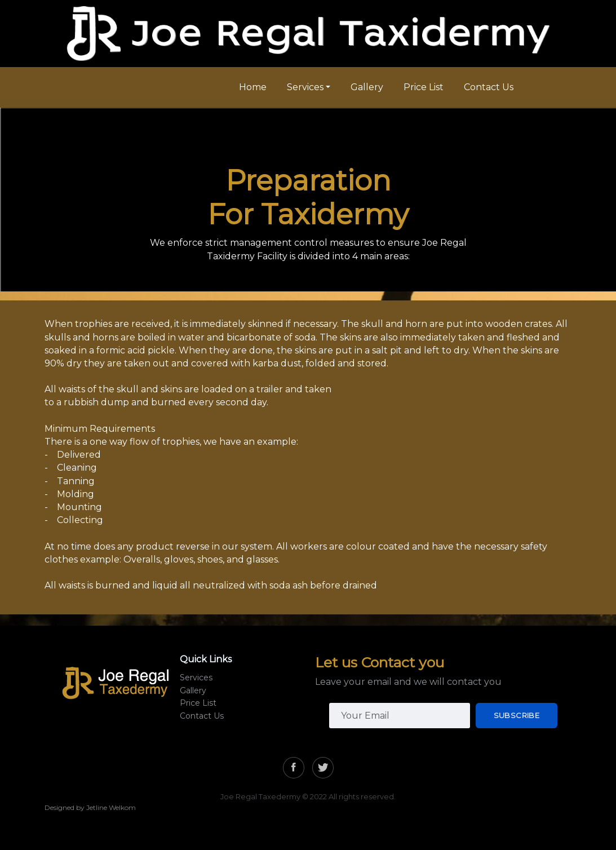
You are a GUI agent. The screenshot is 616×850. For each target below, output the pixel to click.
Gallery (367, 87)
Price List (424, 87)
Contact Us (489, 87)
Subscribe (517, 715)
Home (253, 87)
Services (305, 87)
